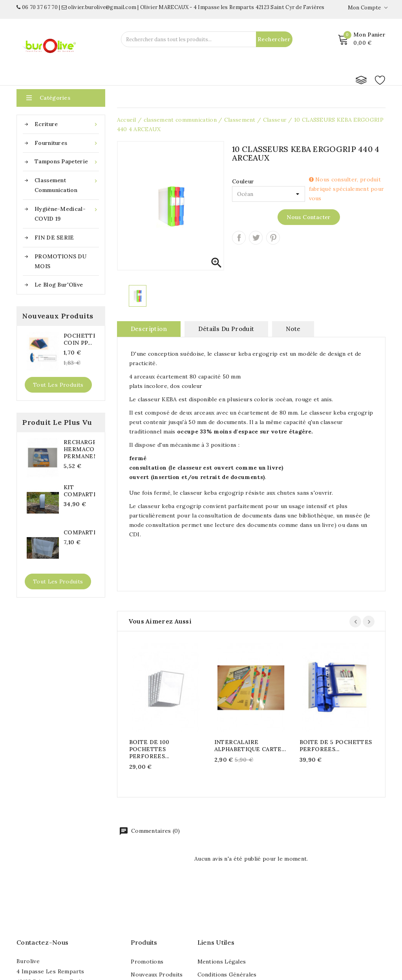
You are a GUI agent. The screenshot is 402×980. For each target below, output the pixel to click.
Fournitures (67, 143)
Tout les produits (58, 385)
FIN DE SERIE (54, 238)
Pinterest (273, 238)
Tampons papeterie (67, 162)
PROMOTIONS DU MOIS (60, 261)
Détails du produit (226, 329)
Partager (239, 238)
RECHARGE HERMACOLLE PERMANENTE (79, 449)
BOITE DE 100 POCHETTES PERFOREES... (149, 749)
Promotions (147, 962)
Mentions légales (222, 962)
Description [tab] (149, 329)
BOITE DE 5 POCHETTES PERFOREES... (336, 746)
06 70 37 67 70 (37, 7)
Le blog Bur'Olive (59, 285)
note (293, 329)
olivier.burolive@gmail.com (99, 7)
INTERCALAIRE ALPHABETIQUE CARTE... (250, 746)
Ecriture (67, 124)
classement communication (67, 185)
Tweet (256, 238)
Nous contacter (309, 217)
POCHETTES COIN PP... (79, 339)
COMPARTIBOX (79, 532)
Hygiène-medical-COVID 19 (67, 213)
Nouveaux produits (157, 975)
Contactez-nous (42, 942)
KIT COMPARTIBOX (79, 491)
